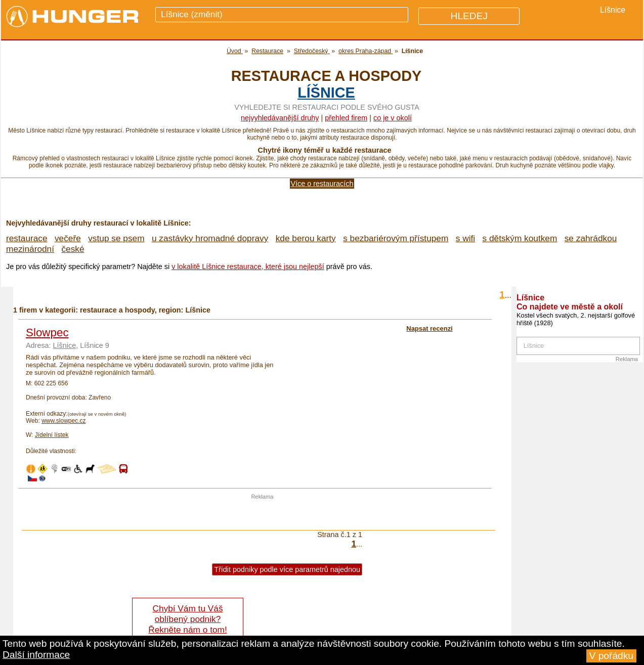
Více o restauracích (322, 184)
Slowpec (47, 332)
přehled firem (346, 118)
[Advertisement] (263, 515)
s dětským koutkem (520, 238)
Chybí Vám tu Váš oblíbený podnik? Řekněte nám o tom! (187, 619)
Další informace (36, 655)
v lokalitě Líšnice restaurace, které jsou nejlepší (248, 267)
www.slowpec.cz (63, 421)
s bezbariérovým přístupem (396, 238)
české (73, 249)
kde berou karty (306, 238)
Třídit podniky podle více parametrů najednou (287, 569)
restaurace (27, 238)
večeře (68, 238)
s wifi (465, 238)
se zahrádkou (591, 238)
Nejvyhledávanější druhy (280, 118)
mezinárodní (30, 249)
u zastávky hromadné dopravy (210, 238)
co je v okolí (393, 118)
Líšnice (326, 93)
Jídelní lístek (52, 435)
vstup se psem (116, 238)
